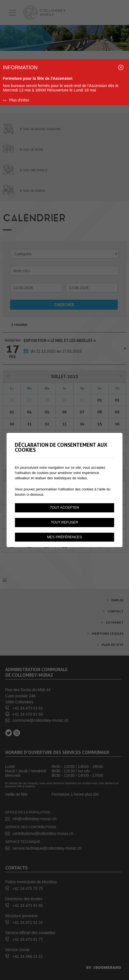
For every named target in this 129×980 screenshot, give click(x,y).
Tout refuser (65, 522)
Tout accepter (64, 508)
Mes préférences (64, 537)
